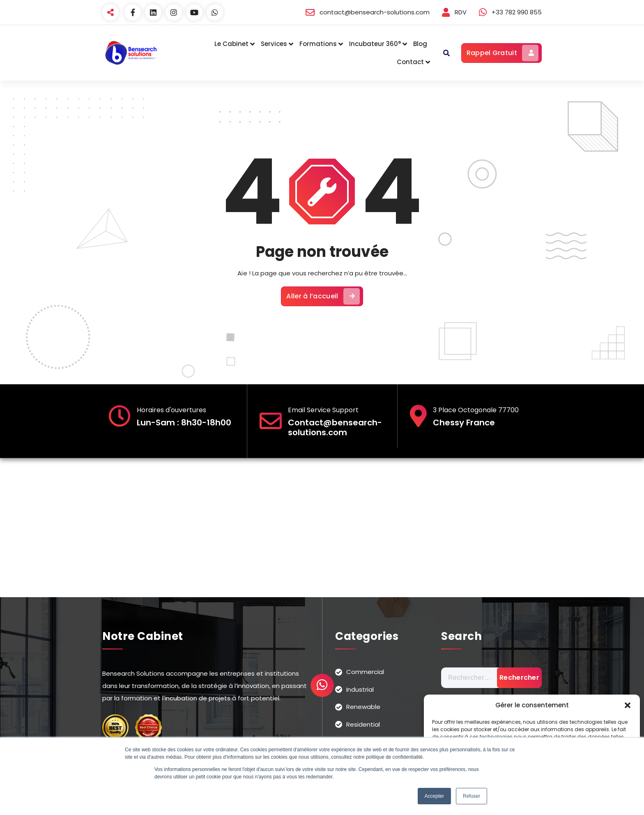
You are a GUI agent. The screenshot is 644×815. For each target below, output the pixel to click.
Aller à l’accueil (323, 296)
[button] (628, 705)
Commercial (365, 672)
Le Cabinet (231, 44)
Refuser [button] (471, 796)
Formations (318, 44)
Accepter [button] (434, 796)
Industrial (360, 689)
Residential (363, 724)
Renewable (363, 707)
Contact (410, 62)
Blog (420, 44)
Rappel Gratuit (503, 53)
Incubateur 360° (375, 44)
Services (274, 44)
